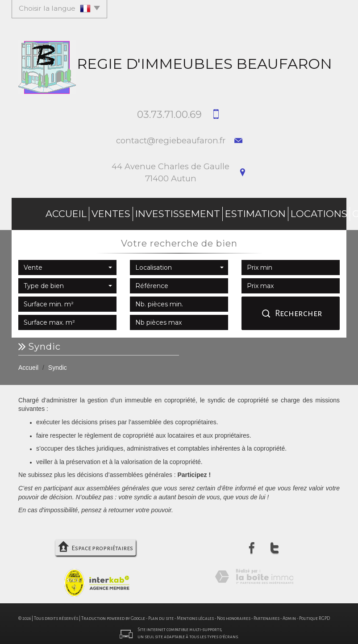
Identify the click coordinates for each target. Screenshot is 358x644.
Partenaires (266, 614)
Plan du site (161, 614)
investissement (121, 212)
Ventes (70, 212)
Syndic (303, 212)
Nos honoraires (234, 614)
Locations (227, 212)
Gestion (268, 212)
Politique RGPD (314, 614)
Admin (289, 614)
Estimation (179, 212)
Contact (338, 212)
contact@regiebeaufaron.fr (171, 140)
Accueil (36, 212)
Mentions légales (195, 614)
